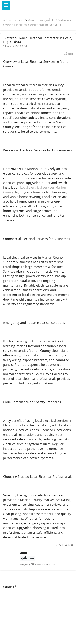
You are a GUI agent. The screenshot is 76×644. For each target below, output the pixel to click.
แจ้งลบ (68, 54)
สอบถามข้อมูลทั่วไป (42, 20)
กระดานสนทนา (14, 20)
